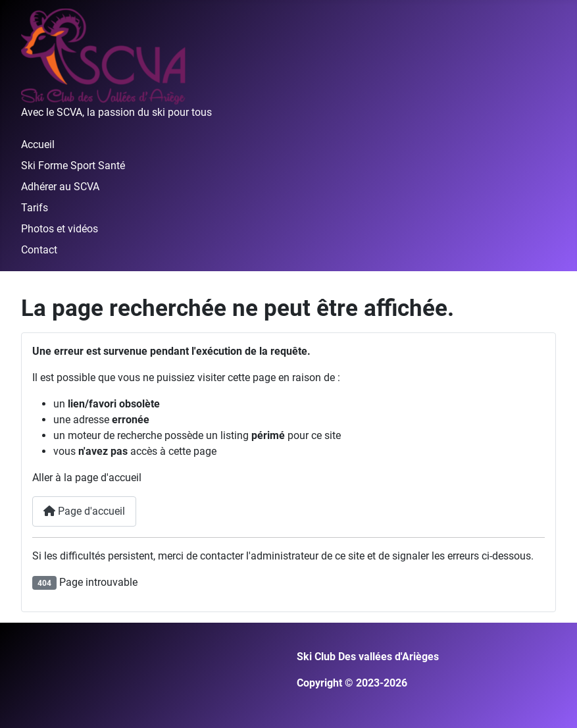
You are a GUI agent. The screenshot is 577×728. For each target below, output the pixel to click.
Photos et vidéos (60, 229)
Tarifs (35, 208)
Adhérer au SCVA (60, 187)
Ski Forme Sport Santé (73, 166)
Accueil (38, 144)
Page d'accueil (84, 511)
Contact (39, 250)
